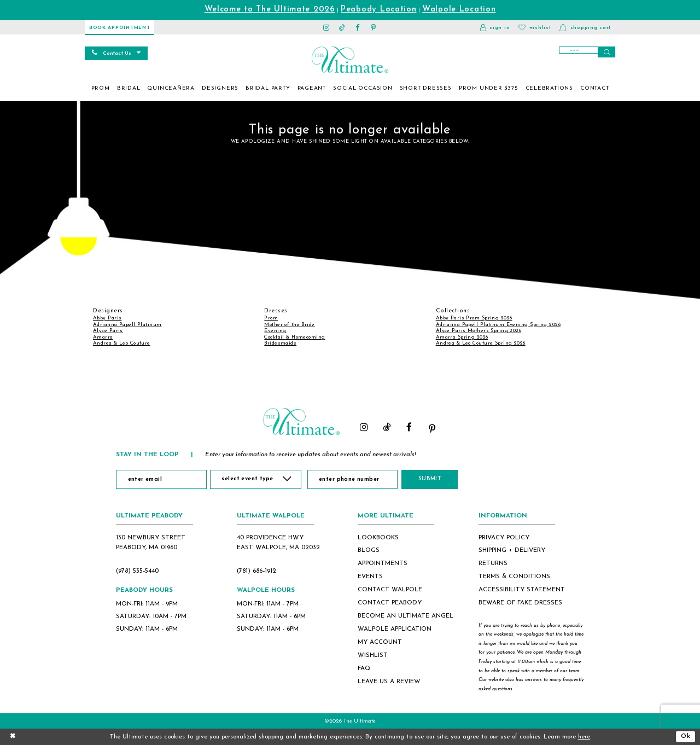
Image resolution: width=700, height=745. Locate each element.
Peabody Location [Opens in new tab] (379, 10)
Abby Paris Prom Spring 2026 (474, 318)
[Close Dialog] (13, 737)
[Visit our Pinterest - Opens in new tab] (374, 27)
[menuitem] (100, 89)
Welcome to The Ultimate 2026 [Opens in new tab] (270, 10)
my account (380, 642)
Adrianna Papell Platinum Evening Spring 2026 (498, 325)
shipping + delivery (512, 550)
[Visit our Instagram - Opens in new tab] (327, 27)
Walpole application (395, 629)
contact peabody (390, 603)
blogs (369, 550)
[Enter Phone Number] (355, 479)
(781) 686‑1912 (256, 571)
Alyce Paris (108, 331)
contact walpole (390, 590)
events (370, 577)
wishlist (373, 655)
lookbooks (378, 538)
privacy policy (504, 538)
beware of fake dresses (520, 603)
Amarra (103, 337)
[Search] (587, 52)
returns (493, 563)
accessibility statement (522, 590)
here (584, 737)
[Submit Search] (606, 52)
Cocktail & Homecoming (294, 337)
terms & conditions (514, 577)
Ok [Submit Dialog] (686, 736)
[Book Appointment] (119, 27)
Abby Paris (107, 318)
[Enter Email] (161, 479)
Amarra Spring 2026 (462, 337)
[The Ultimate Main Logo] (350, 60)
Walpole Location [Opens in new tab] (459, 10)
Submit (434, 479)
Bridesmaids (280, 343)
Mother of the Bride (289, 325)
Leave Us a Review (389, 682)
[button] (495, 27)
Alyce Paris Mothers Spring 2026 (479, 331)
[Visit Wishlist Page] (535, 27)
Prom (271, 318)
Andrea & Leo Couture (122, 343)
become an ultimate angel (406, 616)
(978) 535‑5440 (137, 571)
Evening (275, 331)
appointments (383, 563)
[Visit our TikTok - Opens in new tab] (342, 27)
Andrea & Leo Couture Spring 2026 (481, 343)
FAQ (364, 668)
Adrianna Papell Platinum (127, 325)
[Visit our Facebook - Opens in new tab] (358, 27)
